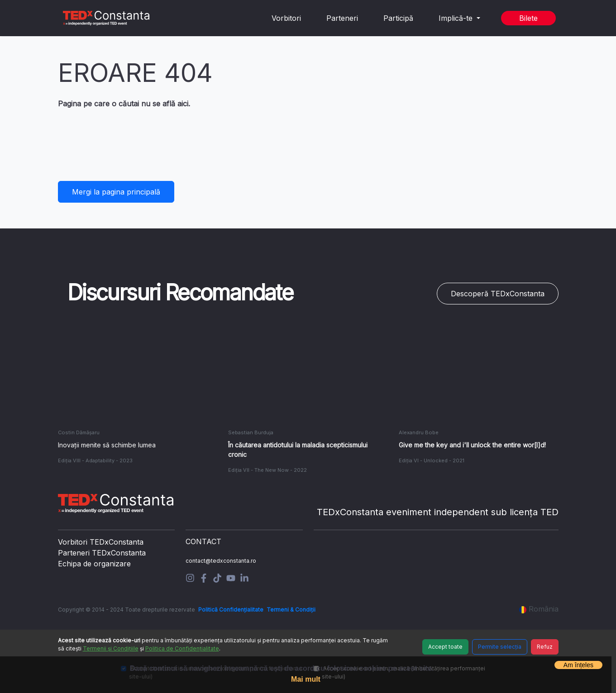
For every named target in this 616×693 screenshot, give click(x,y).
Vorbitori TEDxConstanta (101, 542)
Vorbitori (286, 18)
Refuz (545, 647)
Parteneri (342, 18)
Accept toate (445, 647)
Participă (398, 18)
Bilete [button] (528, 18)
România (539, 609)
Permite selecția (500, 647)
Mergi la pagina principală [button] (116, 192)
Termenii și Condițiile (111, 648)
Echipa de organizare (94, 564)
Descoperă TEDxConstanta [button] (498, 294)
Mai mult (306, 679)
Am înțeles (578, 665)
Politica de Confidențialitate (182, 648)
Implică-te (457, 18)
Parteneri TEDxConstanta (102, 553)
